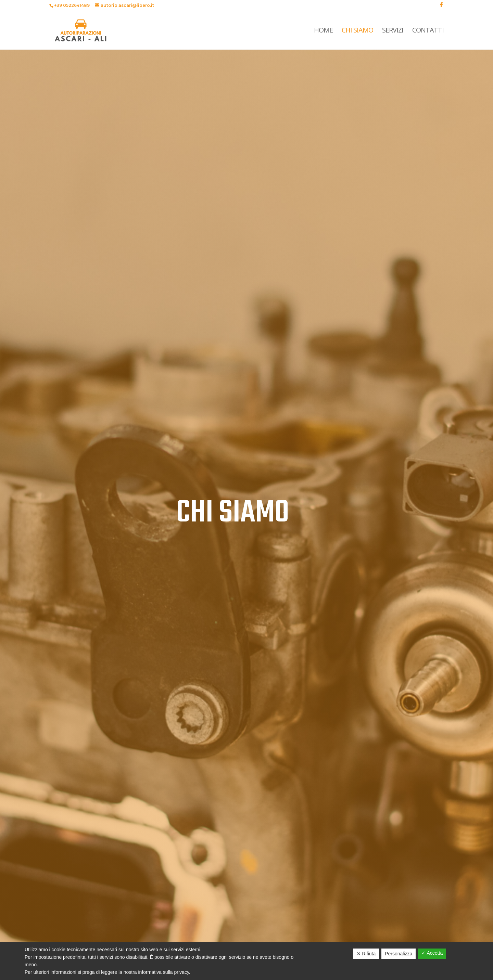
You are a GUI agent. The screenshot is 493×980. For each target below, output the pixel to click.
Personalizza (399, 954)
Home (323, 31)
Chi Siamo (357, 31)
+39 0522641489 (72, 5)
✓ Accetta (432, 953)
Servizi (393, 31)
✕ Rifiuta (366, 954)
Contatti (428, 31)
